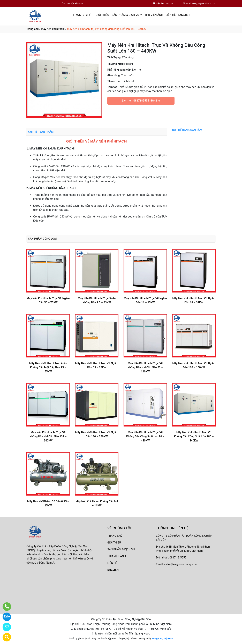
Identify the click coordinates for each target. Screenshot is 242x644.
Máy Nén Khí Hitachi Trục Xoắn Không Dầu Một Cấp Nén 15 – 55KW (48, 367)
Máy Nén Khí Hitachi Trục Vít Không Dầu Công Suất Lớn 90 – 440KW (145, 436)
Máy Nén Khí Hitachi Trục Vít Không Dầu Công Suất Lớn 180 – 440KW (194, 436)
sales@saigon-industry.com (181, 564)
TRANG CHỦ (82, 15)
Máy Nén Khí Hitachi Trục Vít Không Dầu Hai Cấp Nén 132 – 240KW (48, 436)
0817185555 (141, 101)
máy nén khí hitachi (53, 29)
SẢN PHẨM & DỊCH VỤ (126, 15)
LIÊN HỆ (171, 15)
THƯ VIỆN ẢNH (154, 15)
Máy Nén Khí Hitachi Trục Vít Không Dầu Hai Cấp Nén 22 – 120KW (145, 367)
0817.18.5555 (178, 558)
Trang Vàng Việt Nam (162, 638)
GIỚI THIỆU (102, 15)
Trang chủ (32, 29)
